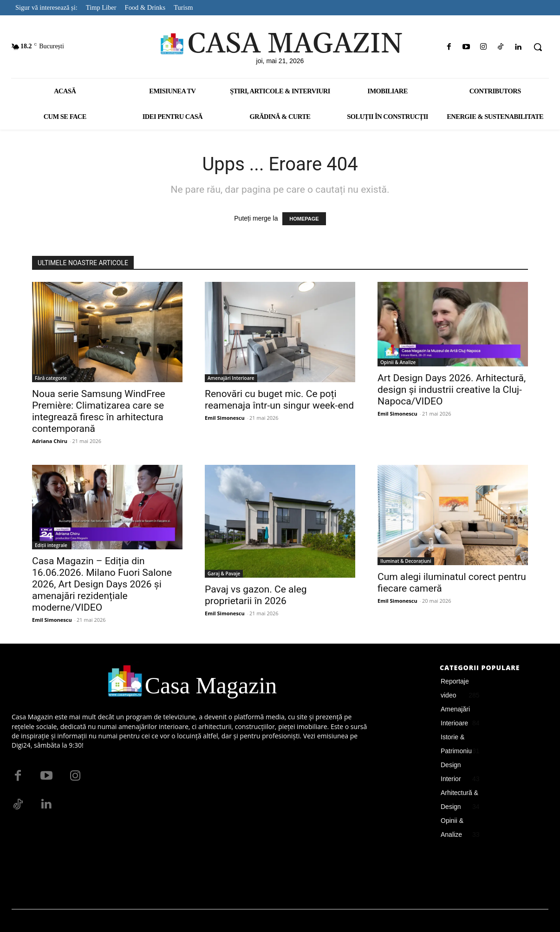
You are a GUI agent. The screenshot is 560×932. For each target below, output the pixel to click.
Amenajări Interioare (231, 378)
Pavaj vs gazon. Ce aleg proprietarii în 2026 (256, 595)
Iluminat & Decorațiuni (406, 561)
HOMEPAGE (304, 219)
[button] (538, 47)
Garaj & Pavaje (224, 574)
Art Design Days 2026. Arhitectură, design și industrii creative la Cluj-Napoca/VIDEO (452, 390)
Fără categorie (51, 378)
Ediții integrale (51, 545)
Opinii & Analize (398, 362)
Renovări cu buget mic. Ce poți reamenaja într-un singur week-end (279, 400)
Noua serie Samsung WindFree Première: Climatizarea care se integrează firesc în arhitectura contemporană (99, 411)
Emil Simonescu (225, 418)
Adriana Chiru (50, 441)
